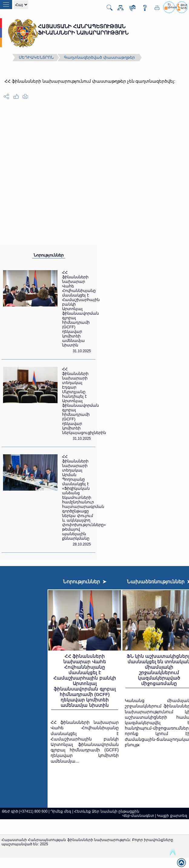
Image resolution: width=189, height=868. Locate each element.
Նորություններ (49, 255)
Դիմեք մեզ (61, 811)
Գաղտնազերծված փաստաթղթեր (99, 57)
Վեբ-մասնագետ (138, 816)
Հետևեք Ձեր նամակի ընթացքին (107, 811)
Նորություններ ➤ (85, 582)
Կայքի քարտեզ (172, 816)
